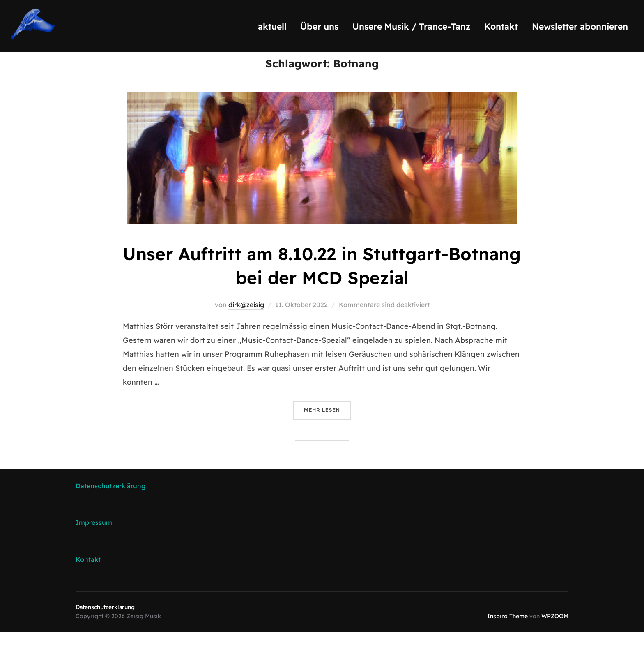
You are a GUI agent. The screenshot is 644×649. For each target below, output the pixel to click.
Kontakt (501, 26)
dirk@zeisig (246, 322)
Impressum (94, 540)
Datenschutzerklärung (110, 503)
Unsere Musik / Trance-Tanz (411, 26)
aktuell (272, 26)
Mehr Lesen (328, 426)
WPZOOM (555, 633)
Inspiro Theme (507, 633)
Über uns (319, 26)
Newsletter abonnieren (580, 26)
